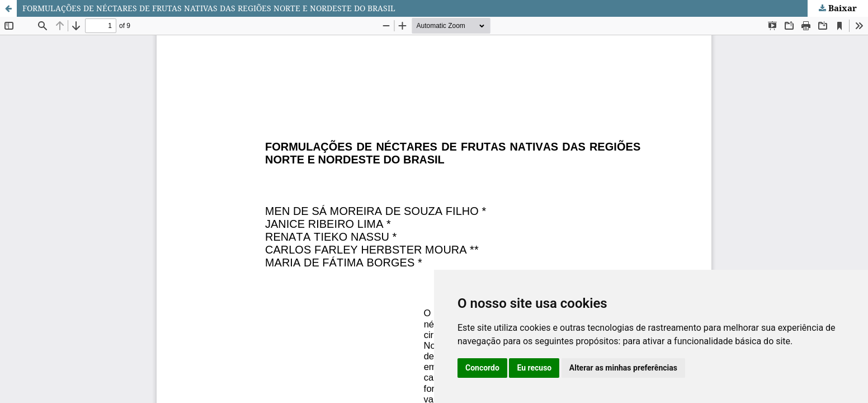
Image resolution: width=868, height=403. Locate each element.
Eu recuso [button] (534, 368)
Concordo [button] (482, 368)
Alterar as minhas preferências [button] (623, 368)
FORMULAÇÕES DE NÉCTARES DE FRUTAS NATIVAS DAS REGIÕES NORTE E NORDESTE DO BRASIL (209, 8)
